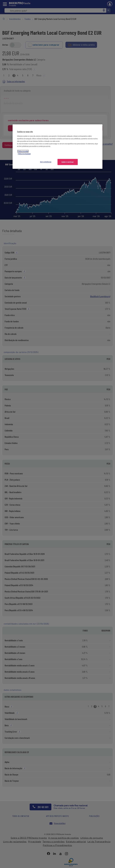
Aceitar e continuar (68, 162)
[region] (57, 147)
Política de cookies (23, 151)
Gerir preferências (46, 162)
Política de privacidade (24, 154)
